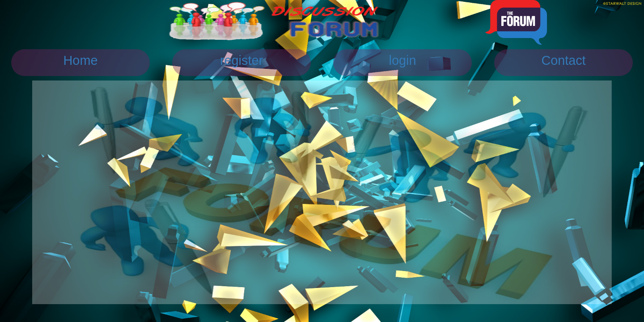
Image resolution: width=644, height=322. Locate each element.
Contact (563, 60)
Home (81, 60)
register (241, 60)
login (403, 60)
